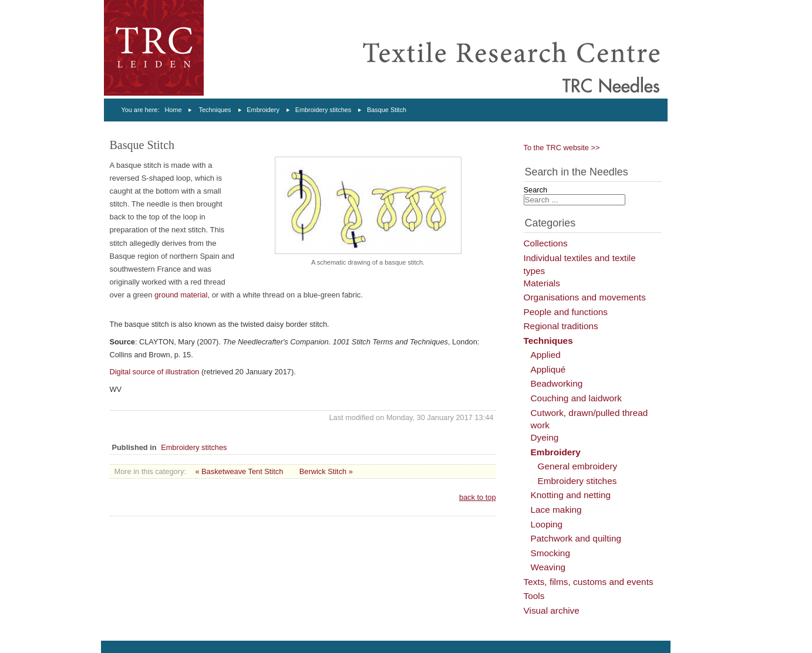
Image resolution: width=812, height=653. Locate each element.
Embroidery (263, 110)
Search (536, 190)
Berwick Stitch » (326, 471)
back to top (478, 497)
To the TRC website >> (562, 148)
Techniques (215, 110)
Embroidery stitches (324, 110)
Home (173, 110)
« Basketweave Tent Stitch (239, 471)
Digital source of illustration (156, 372)
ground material (181, 295)
